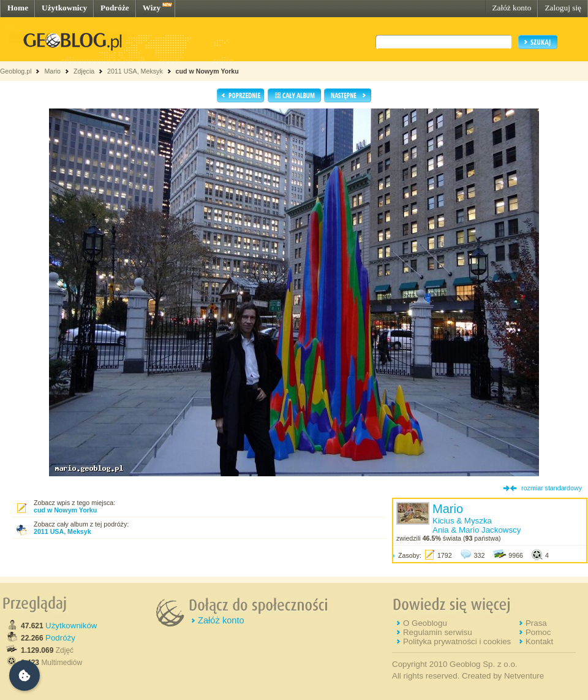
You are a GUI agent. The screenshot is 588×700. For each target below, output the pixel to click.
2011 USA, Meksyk (135, 71)
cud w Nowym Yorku (207, 71)
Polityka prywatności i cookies (457, 641)
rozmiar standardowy (552, 488)
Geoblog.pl (16, 71)
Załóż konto (511, 8)
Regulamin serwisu (438, 632)
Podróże (115, 8)
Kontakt (539, 641)
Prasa (536, 623)
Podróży (60, 638)
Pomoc (538, 632)
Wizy (152, 8)
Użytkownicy (64, 8)
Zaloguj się (563, 8)
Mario (52, 71)
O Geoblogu (425, 623)
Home (18, 8)
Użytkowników (71, 626)
